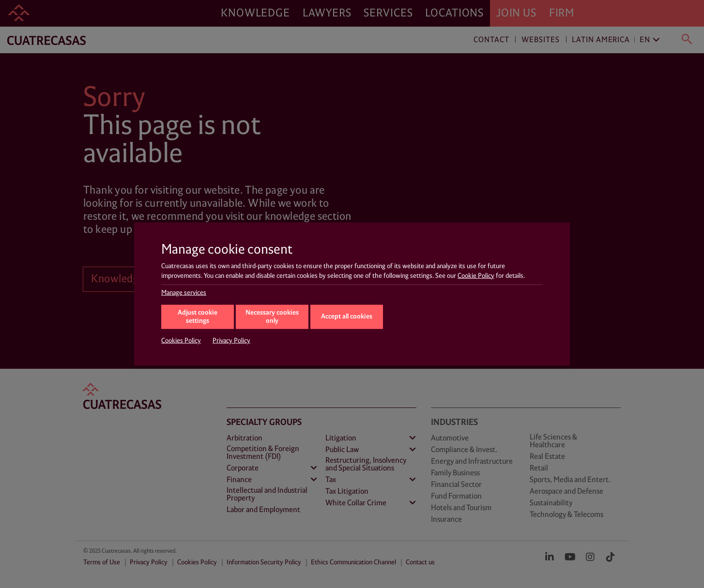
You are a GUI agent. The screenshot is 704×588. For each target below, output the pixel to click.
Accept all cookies (347, 316)
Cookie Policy (476, 275)
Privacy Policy (231, 341)
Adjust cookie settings (198, 317)
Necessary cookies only (272, 317)
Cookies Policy (181, 341)
